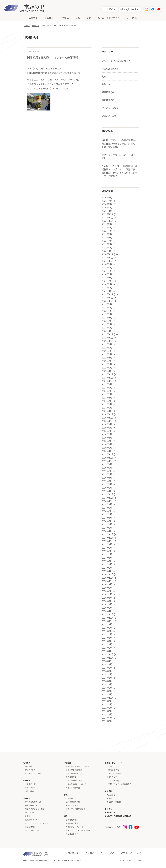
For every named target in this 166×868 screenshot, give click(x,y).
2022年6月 (107, 354)
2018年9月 (107, 504)
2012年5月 (107, 704)
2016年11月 (108, 578)
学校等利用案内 (72, 820)
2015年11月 (108, 618)
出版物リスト (110, 813)
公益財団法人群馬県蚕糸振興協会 (118, 816)
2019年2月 (107, 488)
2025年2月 (107, 248)
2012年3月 (107, 708)
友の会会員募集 (72, 805)
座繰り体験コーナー (33, 827)
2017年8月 (107, 548)
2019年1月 (107, 491)
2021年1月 (107, 411)
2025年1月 (107, 251)
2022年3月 (107, 364)
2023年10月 (108, 301)
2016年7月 (107, 591)
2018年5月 (107, 518)
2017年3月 (107, 564)
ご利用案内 (132, 18)
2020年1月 (107, 451)
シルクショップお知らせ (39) (116, 61)
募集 (78, 18)
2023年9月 (107, 304)
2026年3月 (107, 204)
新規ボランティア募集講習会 (120, 784)
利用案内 (27, 763)
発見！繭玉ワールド (33, 805)
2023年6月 (107, 314)
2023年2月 (107, 328)
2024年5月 (107, 278)
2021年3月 (107, 404)
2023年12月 (108, 294)
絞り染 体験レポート (76, 781)
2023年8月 (107, 308)
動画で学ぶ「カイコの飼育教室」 (79, 830)
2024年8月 (107, 268)
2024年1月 (107, 291)
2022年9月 (107, 344)
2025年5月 (107, 238)
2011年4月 (107, 718)
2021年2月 (107, 408)
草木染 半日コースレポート (78, 784)
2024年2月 (107, 288)
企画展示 (33, 18)
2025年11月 (108, 218)
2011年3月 (107, 721)
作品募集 (69, 798)
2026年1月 (107, 211)
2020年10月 (108, 421)
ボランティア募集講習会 (75, 809)
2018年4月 (107, 521)
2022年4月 (107, 361)
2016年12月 (108, 574)
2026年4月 (107, 201)
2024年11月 (108, 258)
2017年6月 (107, 554)
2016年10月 (108, 581)
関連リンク (111, 798)
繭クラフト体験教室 (74, 770)
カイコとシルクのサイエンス (36, 823)
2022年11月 (108, 338)
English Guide (131, 9)
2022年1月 (107, 371)
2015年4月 (107, 641)
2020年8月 (107, 428)
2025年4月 (107, 241)
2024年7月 (107, 271)
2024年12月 (108, 254)
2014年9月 (107, 664)
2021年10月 (108, 381)
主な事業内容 (114, 770)
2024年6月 (107, 274)
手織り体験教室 (72, 773)
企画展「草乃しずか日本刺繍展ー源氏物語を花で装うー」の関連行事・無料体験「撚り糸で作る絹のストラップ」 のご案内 (119, 171)
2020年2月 (107, 448)
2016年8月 (107, 588)
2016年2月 (107, 608)
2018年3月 (107, 524)
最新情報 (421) (109, 100)
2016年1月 (107, 611)
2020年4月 (107, 441)
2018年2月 (107, 528)
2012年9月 (107, 701)
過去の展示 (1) (109, 116)
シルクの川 (29, 813)
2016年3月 (107, 604)
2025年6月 (107, 234)
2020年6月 (107, 434)
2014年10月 (108, 661)
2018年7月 (107, 511)
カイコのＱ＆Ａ (72, 834)
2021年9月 (107, 384)
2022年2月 (107, 368)
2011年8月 (107, 714)
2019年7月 (107, 471)
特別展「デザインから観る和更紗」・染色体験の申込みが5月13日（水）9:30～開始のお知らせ (120, 144)
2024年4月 (107, 281)
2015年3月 (107, 644)
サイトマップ (107, 853)
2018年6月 (107, 514)
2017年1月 (107, 571)
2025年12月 (108, 214)
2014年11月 (108, 658)
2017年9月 (107, 544)
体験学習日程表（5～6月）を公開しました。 (120, 156)
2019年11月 (108, 458)
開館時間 (28, 766)
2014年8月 (107, 668)
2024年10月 (108, 261)
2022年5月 (107, 358)
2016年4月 (107, 601)
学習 (89, 18)
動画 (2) (106, 76)
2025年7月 (107, 231)
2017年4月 (107, 561)
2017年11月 (108, 538)
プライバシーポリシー (132, 853)
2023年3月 (107, 324)
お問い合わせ (72, 853)
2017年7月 (107, 551)
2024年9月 (107, 264)
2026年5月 (107, 198)
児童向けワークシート (75, 827)
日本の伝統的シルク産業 (35, 809)
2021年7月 (107, 391)
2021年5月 (107, 398)
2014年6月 (107, 674)
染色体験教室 (71, 777)
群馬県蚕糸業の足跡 (33, 802)
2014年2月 (107, 688)
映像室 (28, 816)
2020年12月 (108, 414)
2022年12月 (108, 334)
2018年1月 (107, 531)
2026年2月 (107, 208)
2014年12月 (108, 654)
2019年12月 (108, 454)
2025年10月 (108, 221)
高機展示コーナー (32, 820)
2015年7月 (107, 631)
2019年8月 (107, 468)
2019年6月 (107, 474)
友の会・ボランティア (109, 18)
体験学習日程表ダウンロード (77, 766)
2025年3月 (107, 244)
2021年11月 (108, 378)
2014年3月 (107, 684)
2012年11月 (108, 698)
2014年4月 (107, 681)
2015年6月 (107, 634)
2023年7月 (107, 311)
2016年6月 (107, 594)
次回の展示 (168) (110, 108)
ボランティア (112, 777)
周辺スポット (112, 795)
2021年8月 (107, 388)
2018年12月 (108, 494)
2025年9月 (107, 224)
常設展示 (49, 18)
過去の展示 (29, 791)
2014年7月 (107, 671)
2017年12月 (108, 534)
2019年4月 (107, 481)
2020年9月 (107, 424)
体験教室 (64, 18)
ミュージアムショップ (34, 773)
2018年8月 (107, 508)
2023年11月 (108, 298)
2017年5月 (107, 558)
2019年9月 (107, 464)
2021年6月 (107, 394)
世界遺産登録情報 (114, 802)
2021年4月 (107, 401)
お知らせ (111, 9)
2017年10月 (108, 541)
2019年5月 (107, 478)
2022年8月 (107, 348)
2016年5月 (107, 598)
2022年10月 (108, 341)
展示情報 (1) (108, 92)
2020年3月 (107, 444)
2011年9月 (107, 711)
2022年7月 (107, 351)
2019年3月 (107, 484)
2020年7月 (107, 431)
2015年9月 (107, 624)
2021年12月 (108, 374)
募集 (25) (106, 84)
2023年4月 (107, 321)
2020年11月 (108, 418)
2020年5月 (107, 438)
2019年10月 (108, 461)
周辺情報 (108, 791)
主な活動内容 (114, 781)
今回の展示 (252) (110, 69)
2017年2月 (107, 568)
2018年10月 (108, 501)
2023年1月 (107, 331)
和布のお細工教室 (73, 788)
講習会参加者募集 (73, 802)
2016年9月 (107, 584)
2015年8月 (107, 628)
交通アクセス (30, 770)
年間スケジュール (32, 788)
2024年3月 (107, 284)
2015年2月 (107, 648)
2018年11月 (108, 498)
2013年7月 (107, 691)
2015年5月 (107, 638)
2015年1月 (107, 651)
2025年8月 (107, 228)
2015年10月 (108, 621)
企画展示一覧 (30, 784)
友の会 (109, 766)
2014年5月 (107, 678)
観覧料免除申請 (72, 823)
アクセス (90, 853)
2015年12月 (108, 614)
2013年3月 (107, 694)
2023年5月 (107, 318)
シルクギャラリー (32, 830)
